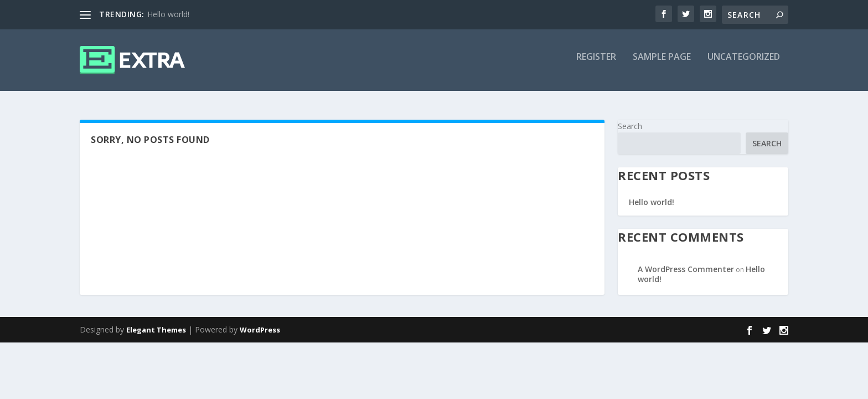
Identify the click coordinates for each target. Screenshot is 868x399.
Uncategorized (744, 65)
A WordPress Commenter (686, 270)
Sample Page (662, 65)
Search (630, 127)
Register (596, 65)
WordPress (260, 331)
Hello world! (168, 14)
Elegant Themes (156, 331)
